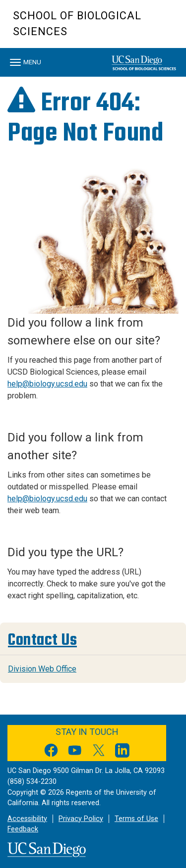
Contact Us (42, 640)
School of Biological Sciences (77, 24)
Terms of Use (136, 819)
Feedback (23, 829)
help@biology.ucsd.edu (47, 384)
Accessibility (27, 819)
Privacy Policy (81, 819)
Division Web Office (42, 669)
